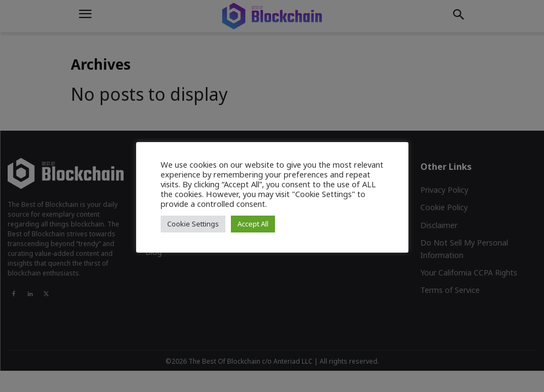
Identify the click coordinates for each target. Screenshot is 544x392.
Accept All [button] (253, 224)
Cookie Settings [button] (193, 224)
